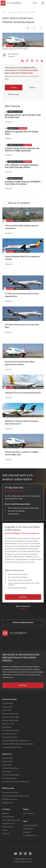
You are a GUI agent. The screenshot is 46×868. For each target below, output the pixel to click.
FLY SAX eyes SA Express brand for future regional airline (22, 295)
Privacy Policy (28, 829)
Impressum (27, 832)
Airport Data (7, 710)
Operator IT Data (8, 724)
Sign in (35, 3)
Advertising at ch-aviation (11, 820)
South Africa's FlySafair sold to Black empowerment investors (20, 363)
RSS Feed (42, 61)
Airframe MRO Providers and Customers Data (18, 744)
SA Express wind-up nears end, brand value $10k (22, 326)
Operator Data (7, 707)
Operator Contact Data (10, 714)
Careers (5, 830)
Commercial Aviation (16, 12)
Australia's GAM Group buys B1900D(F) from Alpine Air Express (23, 183)
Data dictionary (8, 803)
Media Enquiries (8, 827)
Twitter (20, 854)
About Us (5, 813)
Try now (14, 87)
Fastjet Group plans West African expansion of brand (22, 258)
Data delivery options (10, 799)
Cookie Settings (28, 813)
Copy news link (37, 61)
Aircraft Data (7, 727)
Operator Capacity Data (11, 720)
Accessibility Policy (30, 836)
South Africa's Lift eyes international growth (23, 393)
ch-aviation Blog (8, 817)
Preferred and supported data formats (16, 796)
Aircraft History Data (10, 734)
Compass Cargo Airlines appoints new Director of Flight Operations (22, 150)
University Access (8, 824)
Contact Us (6, 834)
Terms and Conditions (30, 825)
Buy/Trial (23, 597)
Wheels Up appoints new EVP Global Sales (22, 133)
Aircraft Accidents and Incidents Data (15, 741)
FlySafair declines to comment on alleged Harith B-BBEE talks (22, 453)
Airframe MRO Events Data (12, 747)
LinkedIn (22, 61)
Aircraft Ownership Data (11, 731)
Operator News (8, 704)
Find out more (14, 94)
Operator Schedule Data (11, 717)
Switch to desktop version (23, 622)
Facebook (32, 61)
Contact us (23, 609)
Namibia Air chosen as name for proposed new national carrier (21, 422)
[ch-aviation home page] (11, 3)
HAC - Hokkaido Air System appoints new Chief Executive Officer (21, 166)
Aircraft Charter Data (10, 737)
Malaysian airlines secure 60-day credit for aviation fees (23, 116)
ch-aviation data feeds (10, 793)
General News (30, 12)
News (4, 12)
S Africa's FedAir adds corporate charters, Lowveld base (22, 227)
